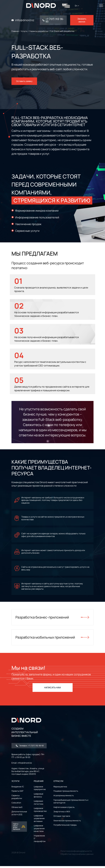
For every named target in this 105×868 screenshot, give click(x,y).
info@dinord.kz (25, 20)
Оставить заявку (24, 81)
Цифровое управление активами (39, 820)
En (77, 6)
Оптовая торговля (62, 818)
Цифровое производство (40, 812)
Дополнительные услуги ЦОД (19, 815)
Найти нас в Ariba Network (19, 828)
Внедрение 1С (18, 788)
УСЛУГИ (15, 783)
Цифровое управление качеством (39, 830)
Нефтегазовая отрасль (64, 809)
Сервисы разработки (17, 799)
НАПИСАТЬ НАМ (52, 689)
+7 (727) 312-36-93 (55, 20)
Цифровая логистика (38, 804)
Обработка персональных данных (77, 856)
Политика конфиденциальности (76, 853)
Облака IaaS (17, 809)
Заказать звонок (82, 20)
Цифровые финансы (38, 797)
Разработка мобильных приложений (52, 639)
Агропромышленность (64, 797)
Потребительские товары (65, 827)
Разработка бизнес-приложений (52, 619)
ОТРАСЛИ (58, 783)
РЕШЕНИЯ (39, 783)
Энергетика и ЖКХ (62, 813)
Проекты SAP (17, 793)
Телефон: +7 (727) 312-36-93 (30, 747)
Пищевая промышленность (66, 793)
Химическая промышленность (67, 822)
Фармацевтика (60, 788)
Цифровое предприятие (40, 790)
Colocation (16, 805)
